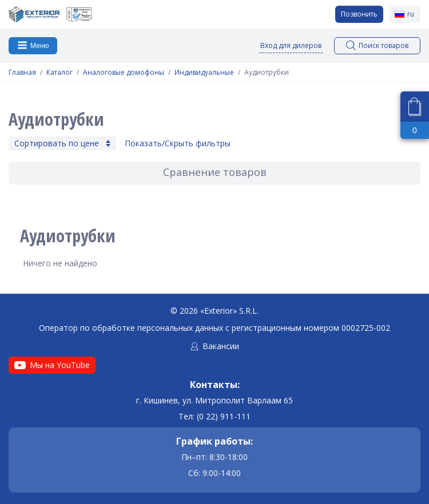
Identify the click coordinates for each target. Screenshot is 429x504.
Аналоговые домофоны (124, 73)
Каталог (59, 73)
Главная (22, 73)
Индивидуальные (204, 73)
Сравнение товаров (215, 172)
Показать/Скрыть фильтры (178, 143)
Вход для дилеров (291, 45)
